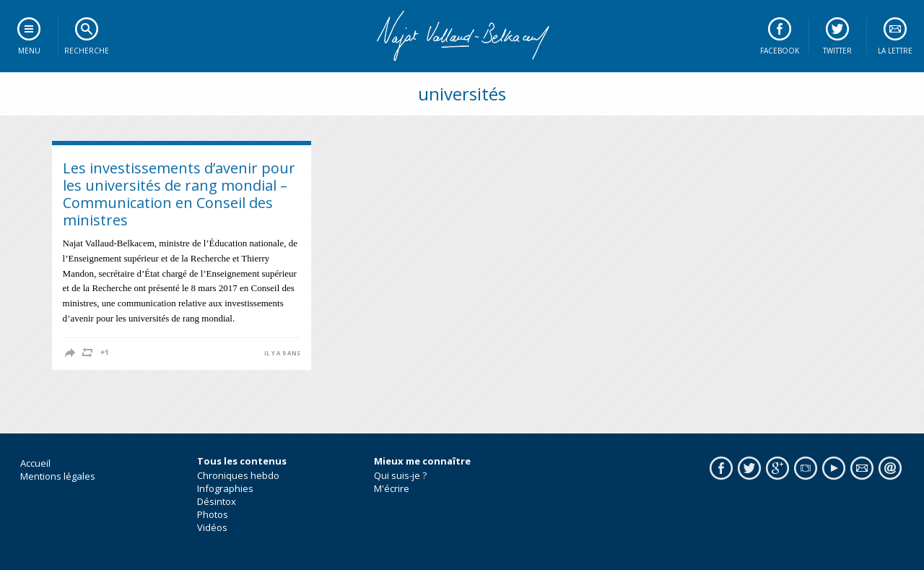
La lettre (895, 51)
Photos (213, 514)
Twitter (837, 51)
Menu (29, 51)
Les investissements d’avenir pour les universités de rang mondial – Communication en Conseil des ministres (179, 194)
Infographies (225, 488)
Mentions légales (58, 476)
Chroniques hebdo (238, 475)
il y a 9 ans (282, 353)
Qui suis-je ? (400, 475)
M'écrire (392, 488)
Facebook (780, 51)
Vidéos (212, 527)
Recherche (87, 51)
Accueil (35, 463)
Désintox (217, 501)
